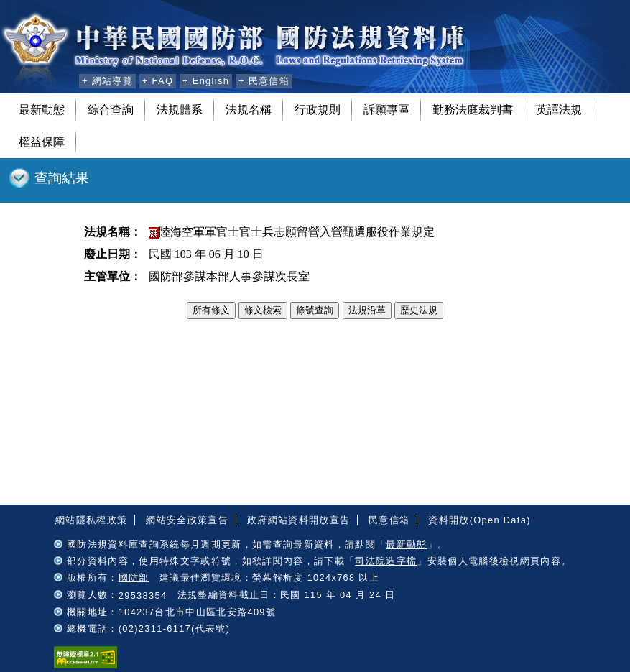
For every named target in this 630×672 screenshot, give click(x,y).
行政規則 (318, 110)
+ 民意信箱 (264, 81)
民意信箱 (389, 520)
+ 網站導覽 (107, 81)
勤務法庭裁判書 (473, 110)
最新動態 (42, 110)
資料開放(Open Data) (479, 520)
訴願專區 (386, 110)
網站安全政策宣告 (187, 520)
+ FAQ (158, 81)
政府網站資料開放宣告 (298, 520)
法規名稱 (249, 110)
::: (66, 79)
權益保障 (42, 142)
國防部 (134, 577)
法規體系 (180, 110)
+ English (206, 81)
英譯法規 (559, 110)
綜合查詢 (111, 110)
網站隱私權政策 (91, 520)
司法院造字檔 (386, 561)
